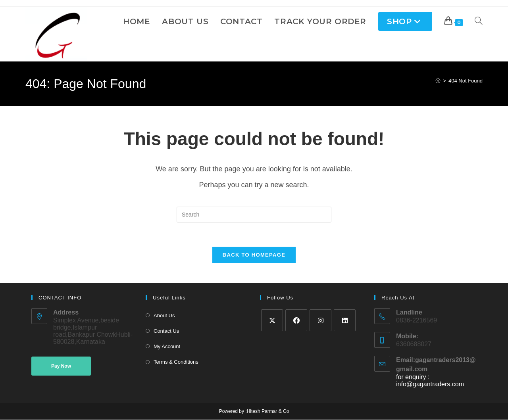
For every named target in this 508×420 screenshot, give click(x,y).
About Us (164, 315)
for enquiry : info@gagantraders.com (430, 381)
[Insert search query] (254, 215)
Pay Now (61, 366)
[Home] (438, 81)
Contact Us (166, 331)
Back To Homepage (254, 255)
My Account (167, 347)
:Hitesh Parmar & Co (267, 412)
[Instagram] (320, 320)
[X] (272, 320)
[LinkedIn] (345, 320)
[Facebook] (296, 320)
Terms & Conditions (176, 362)
